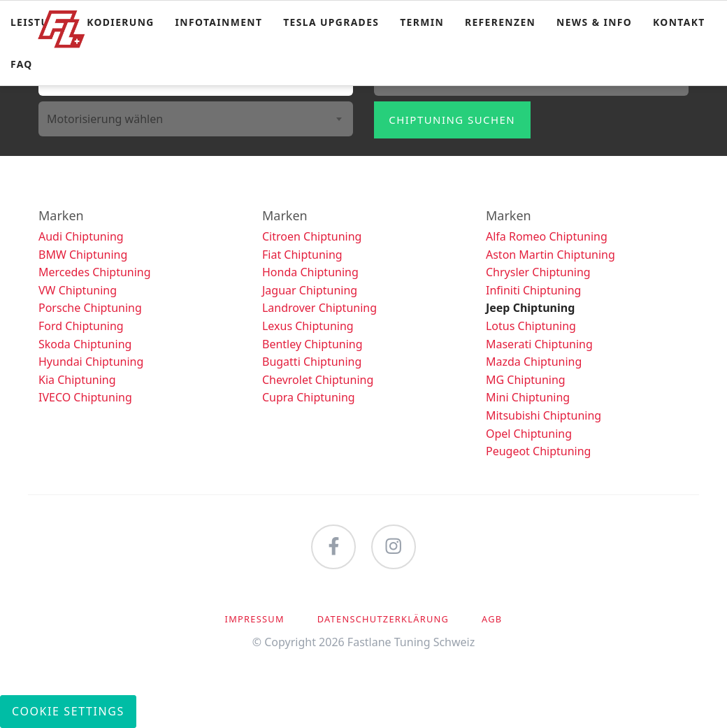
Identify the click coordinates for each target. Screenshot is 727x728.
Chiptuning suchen (452, 120)
